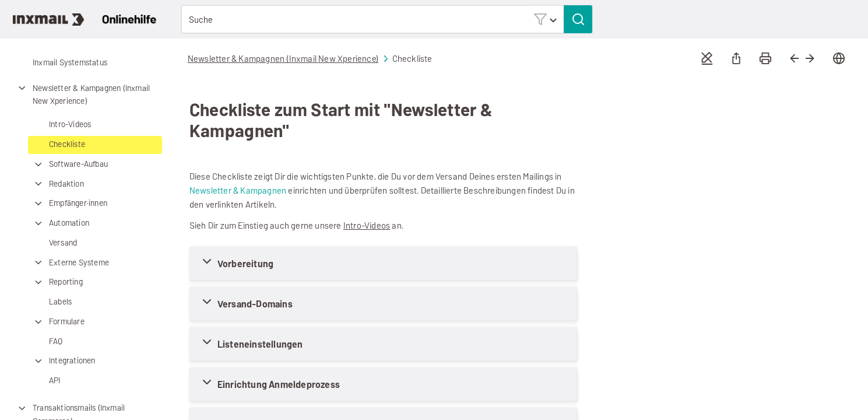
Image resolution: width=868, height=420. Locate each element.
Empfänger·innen (69, 204)
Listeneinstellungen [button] (260, 344)
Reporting (57, 283)
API (55, 381)
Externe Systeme (70, 263)
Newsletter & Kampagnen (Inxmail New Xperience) (82, 95)
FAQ (56, 342)
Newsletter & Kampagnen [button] (238, 190)
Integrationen (64, 361)
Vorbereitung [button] (245, 264)
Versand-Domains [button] (255, 304)
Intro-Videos (70, 125)
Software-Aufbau (70, 165)
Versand (63, 243)
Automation (60, 224)
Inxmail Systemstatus (70, 63)
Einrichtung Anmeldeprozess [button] (279, 385)
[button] (545, 19)
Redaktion (58, 184)
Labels (60, 302)
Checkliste (67, 144)
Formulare (58, 322)
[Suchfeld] (387, 19)
